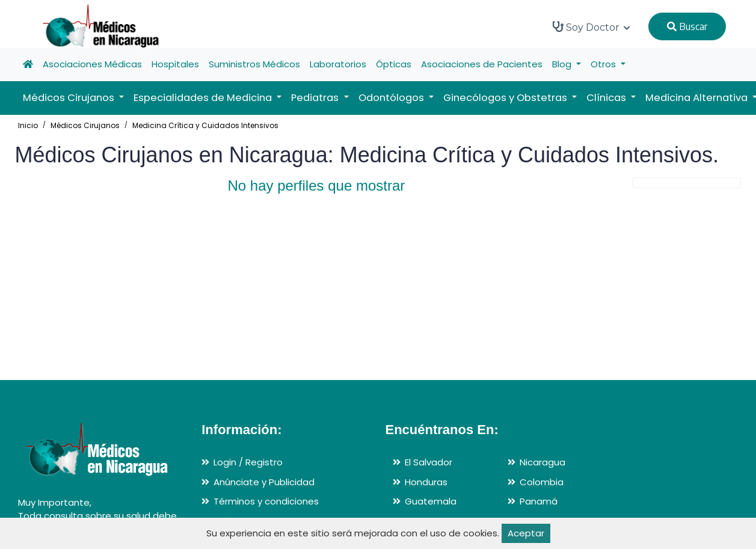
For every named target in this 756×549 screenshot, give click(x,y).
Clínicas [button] (607, 98)
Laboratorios (338, 64)
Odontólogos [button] (392, 98)
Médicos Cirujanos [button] (70, 98)
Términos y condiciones (266, 501)
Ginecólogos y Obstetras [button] (506, 98)
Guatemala (431, 501)
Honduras (426, 482)
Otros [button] (604, 64)
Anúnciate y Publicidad (264, 482)
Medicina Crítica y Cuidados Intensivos (205, 125)
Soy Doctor (592, 27)
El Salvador (429, 462)
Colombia (542, 482)
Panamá (539, 501)
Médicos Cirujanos (85, 125)
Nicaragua (542, 462)
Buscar (687, 26)
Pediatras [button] (316, 98)
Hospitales (175, 64)
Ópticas (394, 64)
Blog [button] (563, 64)
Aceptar (526, 533)
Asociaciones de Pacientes (482, 64)
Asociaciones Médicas (92, 64)
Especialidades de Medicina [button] (204, 98)
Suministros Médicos (254, 64)
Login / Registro (248, 462)
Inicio (28, 125)
